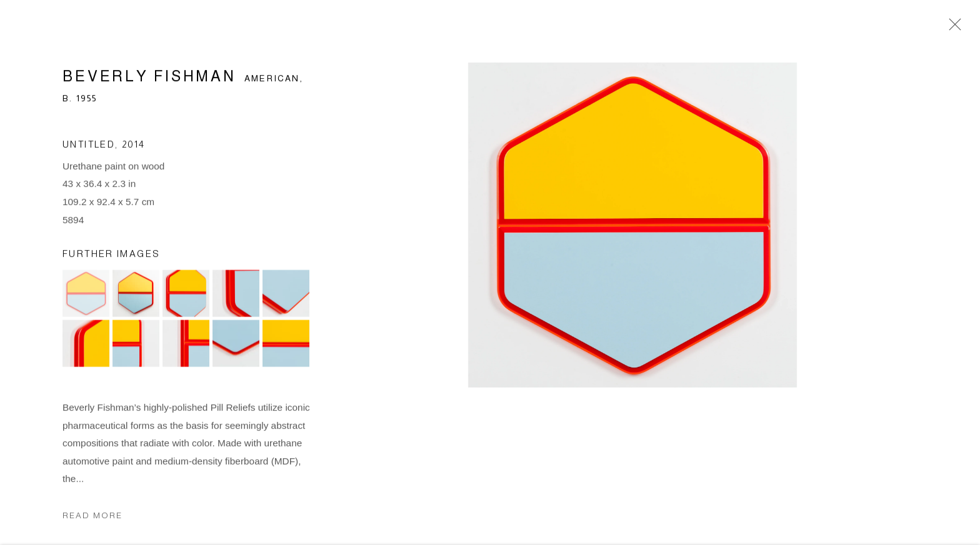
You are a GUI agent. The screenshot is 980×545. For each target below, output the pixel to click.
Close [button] (952, 28)
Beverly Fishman (149, 78)
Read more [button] (92, 517)
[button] (86, 295)
